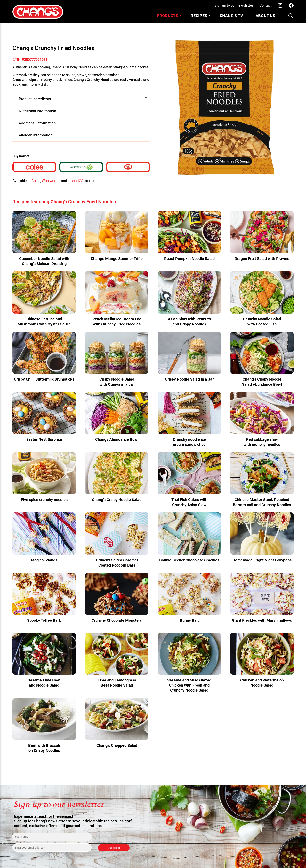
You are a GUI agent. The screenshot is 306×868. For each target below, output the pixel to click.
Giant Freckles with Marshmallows (262, 620)
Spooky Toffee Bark (44, 620)
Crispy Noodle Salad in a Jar (189, 379)
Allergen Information (36, 135)
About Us (265, 16)
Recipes (199, 16)
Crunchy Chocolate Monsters (117, 620)
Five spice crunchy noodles (44, 500)
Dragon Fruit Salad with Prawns (262, 259)
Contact (266, 5)
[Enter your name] (52, 837)
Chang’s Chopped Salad (117, 745)
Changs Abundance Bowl (117, 439)
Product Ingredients (35, 99)
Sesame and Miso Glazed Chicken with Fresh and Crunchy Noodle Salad (189, 685)
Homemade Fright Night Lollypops (262, 560)
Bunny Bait (189, 620)
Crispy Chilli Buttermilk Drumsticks (44, 379)
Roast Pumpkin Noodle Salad (189, 259)
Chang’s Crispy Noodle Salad (117, 500)
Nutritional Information (37, 111)
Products (168, 16)
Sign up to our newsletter (234, 5)
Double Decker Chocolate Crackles (189, 560)
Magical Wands (44, 560)
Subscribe (114, 848)
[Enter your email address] (52, 848)
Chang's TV (231, 16)
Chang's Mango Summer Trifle (117, 259)
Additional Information (37, 123)
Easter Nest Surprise (44, 439)
